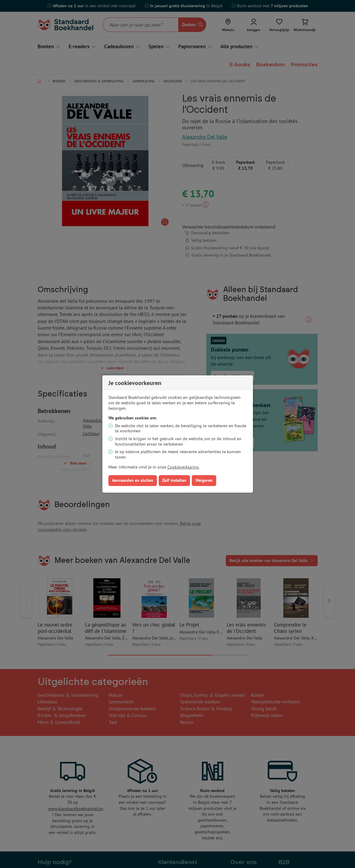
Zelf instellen (174, 480)
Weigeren (204, 480)
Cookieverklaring (183, 467)
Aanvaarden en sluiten (133, 480)
